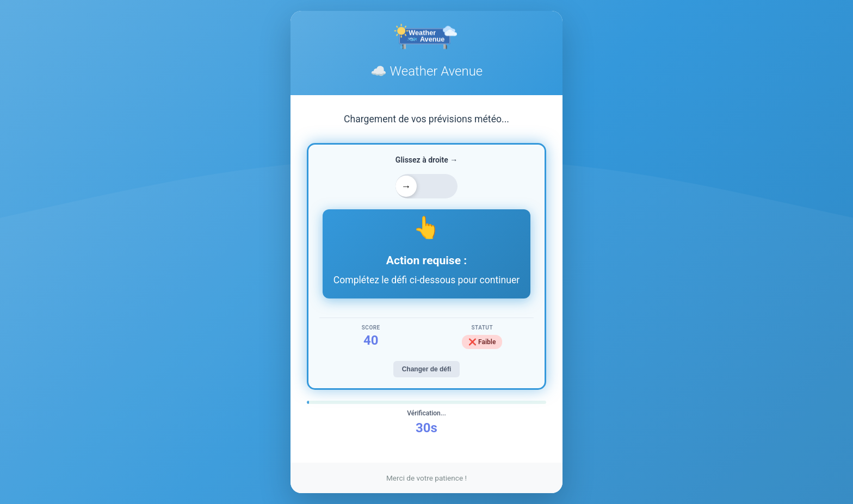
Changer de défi (427, 369)
